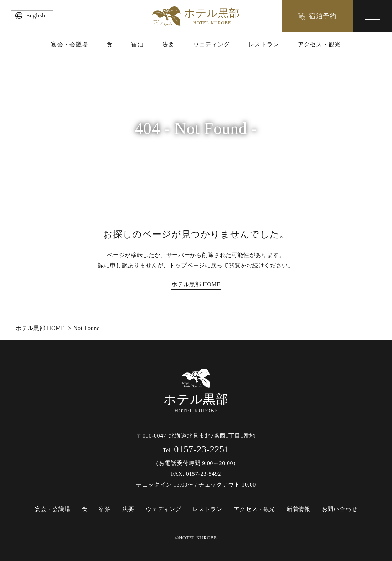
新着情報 (298, 509)
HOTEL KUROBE (196, 391)
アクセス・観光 (319, 44)
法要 (168, 44)
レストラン (264, 44)
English (35, 16)
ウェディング (212, 44)
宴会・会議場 (69, 44)
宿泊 (137, 44)
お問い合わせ (340, 509)
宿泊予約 (323, 16)
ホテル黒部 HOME (196, 284)
